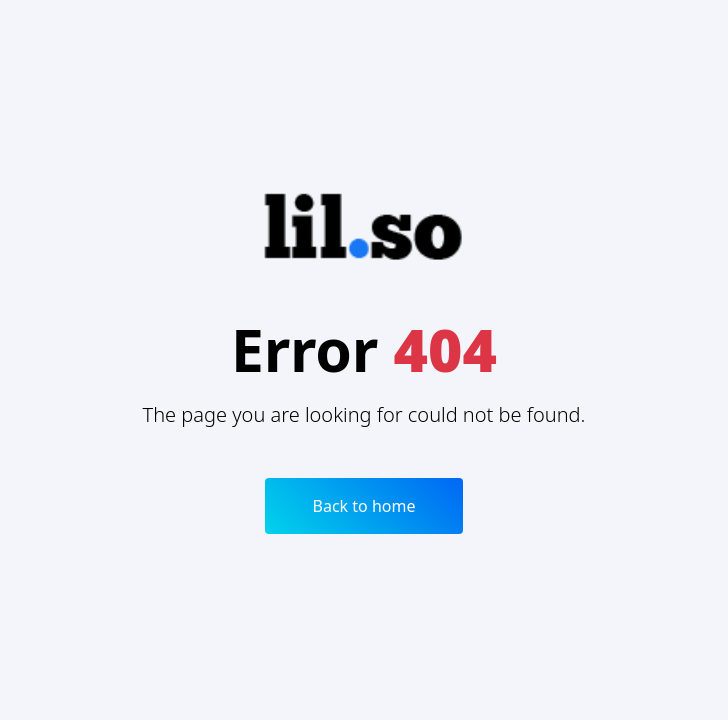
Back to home (364, 506)
